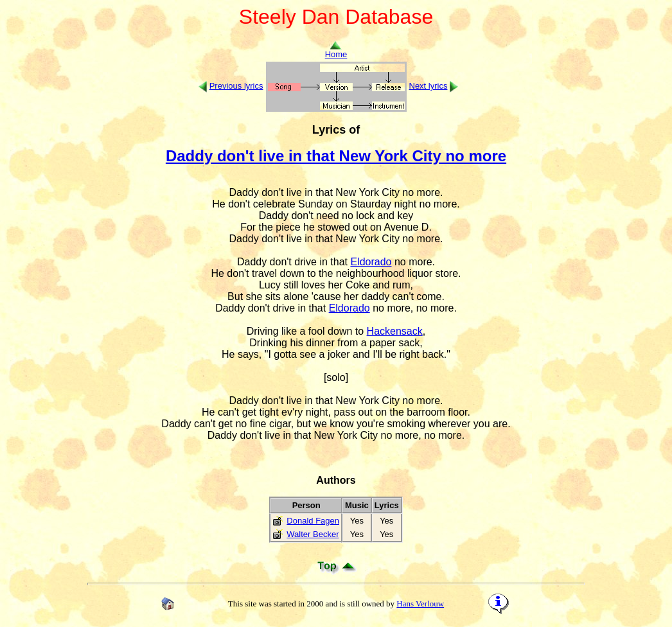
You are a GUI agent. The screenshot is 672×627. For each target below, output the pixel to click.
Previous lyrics (236, 86)
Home (336, 50)
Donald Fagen (313, 521)
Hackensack (395, 331)
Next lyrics (429, 86)
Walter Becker (313, 534)
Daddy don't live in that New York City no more (336, 156)
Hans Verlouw (420, 604)
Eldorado (371, 262)
